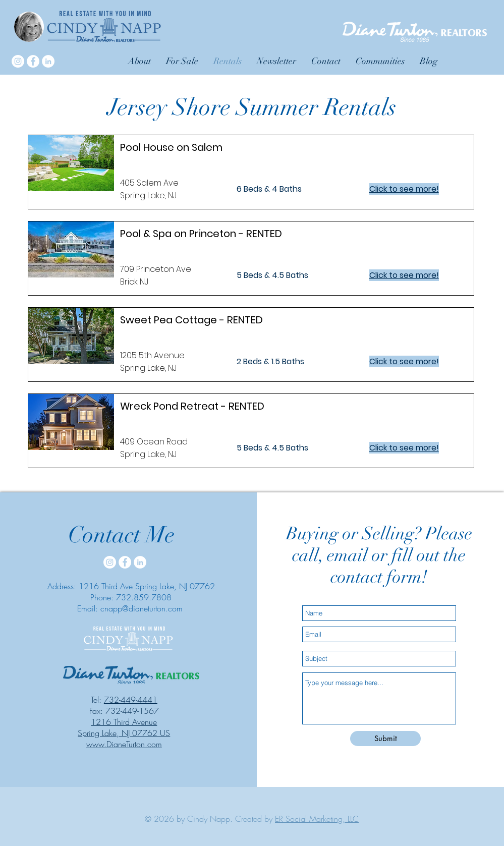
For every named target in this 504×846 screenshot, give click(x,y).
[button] (380, 61)
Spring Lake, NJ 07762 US (124, 733)
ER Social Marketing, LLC (317, 819)
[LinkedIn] (48, 61)
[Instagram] (18, 61)
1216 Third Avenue (124, 722)
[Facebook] (33, 61)
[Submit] (385, 739)
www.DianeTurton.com (124, 744)
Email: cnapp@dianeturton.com (130, 608)
